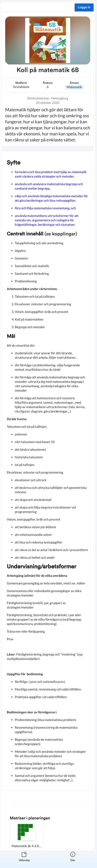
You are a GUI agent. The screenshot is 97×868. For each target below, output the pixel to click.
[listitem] (24, 859)
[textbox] (48, 471)
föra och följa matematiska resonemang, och (45, 208)
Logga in (84, 7)
